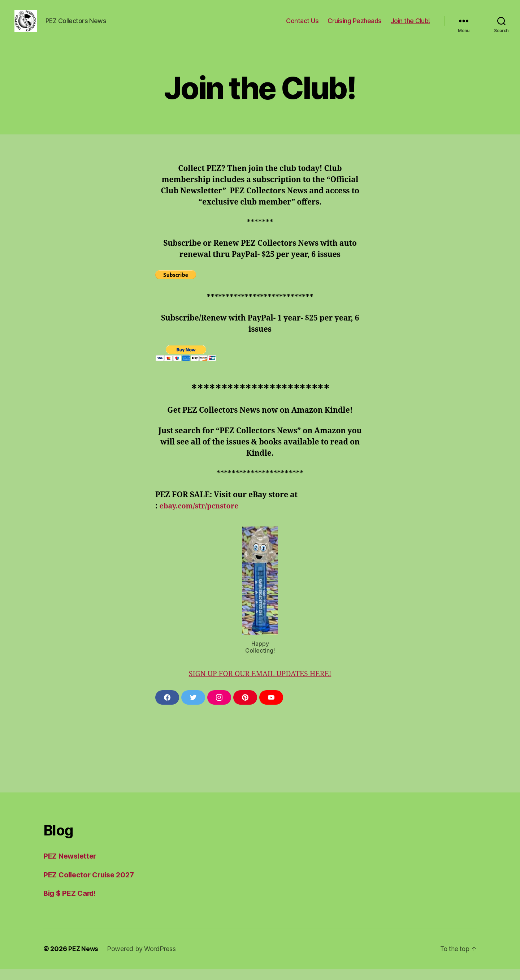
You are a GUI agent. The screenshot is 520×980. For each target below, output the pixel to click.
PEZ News (84, 960)
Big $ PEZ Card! (71, 904)
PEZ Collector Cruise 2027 (91, 886)
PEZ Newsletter (71, 867)
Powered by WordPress (142, 960)
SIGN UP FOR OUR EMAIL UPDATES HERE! (260, 685)
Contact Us (302, 26)
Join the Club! (410, 26)
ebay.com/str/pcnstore (201, 517)
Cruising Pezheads (355, 26)
